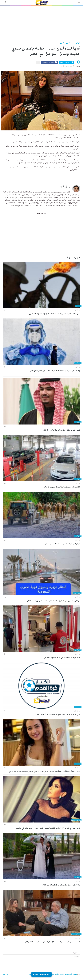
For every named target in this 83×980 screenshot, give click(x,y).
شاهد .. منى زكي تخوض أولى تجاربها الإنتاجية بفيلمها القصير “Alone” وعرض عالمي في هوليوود (48, 828)
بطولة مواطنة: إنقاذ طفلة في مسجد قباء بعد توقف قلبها (62, 658)
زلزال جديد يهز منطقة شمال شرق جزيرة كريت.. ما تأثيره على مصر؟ (58, 715)
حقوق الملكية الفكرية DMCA (54, 974)
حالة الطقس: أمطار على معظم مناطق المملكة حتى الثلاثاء (61, 885)
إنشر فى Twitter (65, 62)
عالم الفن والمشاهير (67, 43)
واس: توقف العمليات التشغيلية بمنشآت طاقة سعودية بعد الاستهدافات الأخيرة (54, 314)
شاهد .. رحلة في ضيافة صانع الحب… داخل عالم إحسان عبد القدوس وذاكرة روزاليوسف (51, 942)
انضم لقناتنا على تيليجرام (41, 974)
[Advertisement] (41, 22)
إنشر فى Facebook (48, 62)
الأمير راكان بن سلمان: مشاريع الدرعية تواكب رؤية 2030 (62, 430)
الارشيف (78, 43)
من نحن (5, 974)
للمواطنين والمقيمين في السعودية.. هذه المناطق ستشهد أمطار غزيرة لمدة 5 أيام (54, 601)
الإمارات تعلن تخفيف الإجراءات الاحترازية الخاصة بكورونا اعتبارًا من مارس (55, 371)
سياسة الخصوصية (71, 974)
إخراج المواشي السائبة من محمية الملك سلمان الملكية (62, 544)
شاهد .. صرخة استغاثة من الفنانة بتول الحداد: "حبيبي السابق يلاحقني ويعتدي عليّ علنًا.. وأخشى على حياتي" (44, 771)
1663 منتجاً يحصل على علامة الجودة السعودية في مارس (62, 487)
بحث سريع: (77, 953)
